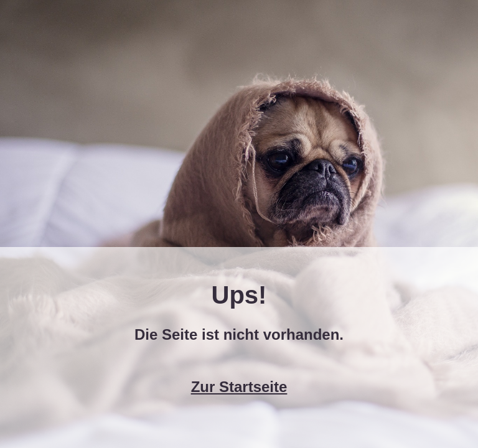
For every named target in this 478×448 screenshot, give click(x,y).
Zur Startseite (239, 387)
